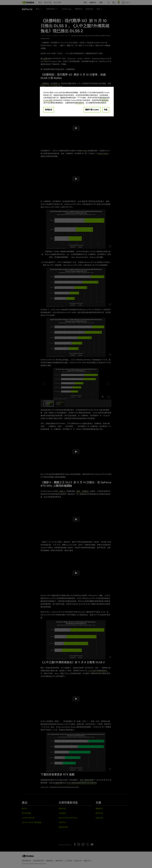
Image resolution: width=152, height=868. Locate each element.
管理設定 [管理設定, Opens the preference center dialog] (49, 110)
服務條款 (105, 100)
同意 (106, 110)
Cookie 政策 (48, 100)
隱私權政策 (104, 98)
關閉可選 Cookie (92, 110)
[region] (77, 102)
